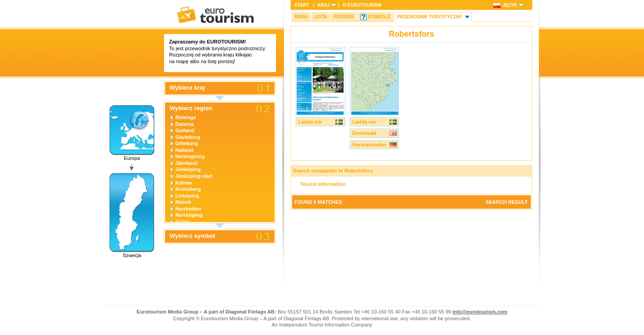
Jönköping (188, 169)
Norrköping (189, 215)
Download (364, 133)
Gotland (185, 130)
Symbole (379, 17)
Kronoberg (188, 189)
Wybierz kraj (187, 88)
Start (302, 5)
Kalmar (184, 183)
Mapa (301, 17)
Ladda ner (310, 122)
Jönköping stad (194, 176)
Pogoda (344, 17)
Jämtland (186, 163)
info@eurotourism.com (480, 312)
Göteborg (186, 143)
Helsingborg (190, 156)
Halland (184, 150)
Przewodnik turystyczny (430, 17)
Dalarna (184, 124)
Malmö (183, 202)
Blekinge (186, 117)
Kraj (324, 5)
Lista (321, 17)
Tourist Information (323, 184)
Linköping (187, 196)
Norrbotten (188, 209)
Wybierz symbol (192, 236)
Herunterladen (369, 145)
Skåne (183, 222)
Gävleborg (188, 137)
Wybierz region (191, 108)
